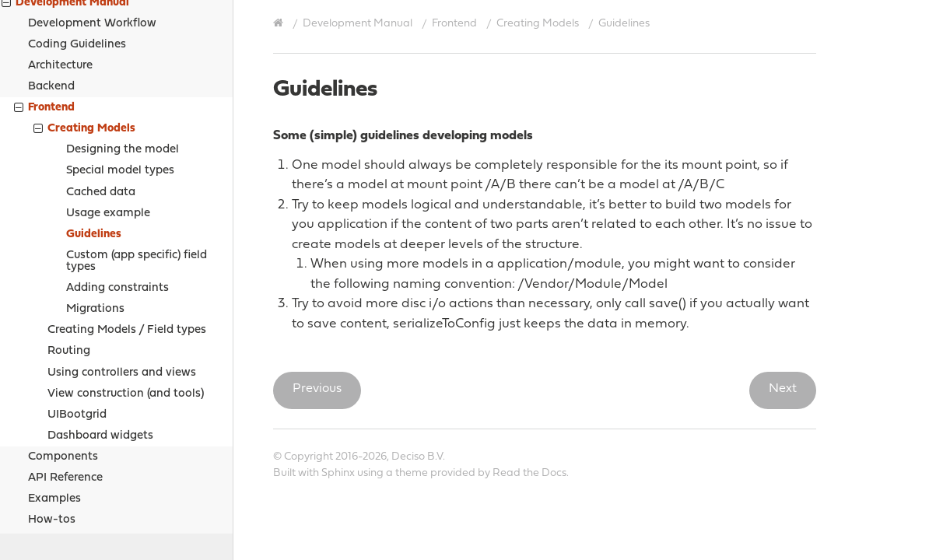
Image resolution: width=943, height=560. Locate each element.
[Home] (280, 23)
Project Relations (62, 446)
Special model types (120, 55)
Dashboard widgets (100, 320)
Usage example (108, 98)
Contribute (45, 504)
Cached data (101, 77)
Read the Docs (529, 473)
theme (412, 473)
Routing (69, 235)
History (35, 524)
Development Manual (358, 24)
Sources (48, 426)
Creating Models (84, 14)
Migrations (95, 193)
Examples (54, 383)
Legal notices (52, 465)
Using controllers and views (122, 257)
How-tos (52, 404)
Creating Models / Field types (127, 214)
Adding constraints (117, 172)
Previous (317, 389)
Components (63, 341)
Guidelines (94, 119)
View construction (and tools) (126, 278)
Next (783, 389)
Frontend (454, 24)
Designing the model (123, 34)
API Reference (65, 362)
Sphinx (338, 473)
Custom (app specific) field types (137, 145)
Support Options (61, 485)
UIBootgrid (77, 299)
